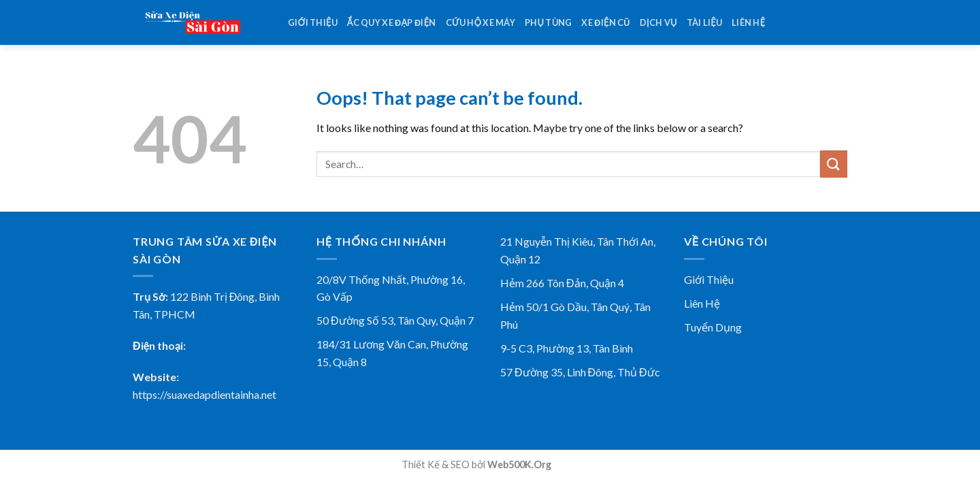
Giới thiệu (313, 22)
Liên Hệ (702, 303)
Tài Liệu (704, 22)
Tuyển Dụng (713, 327)
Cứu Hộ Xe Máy (480, 22)
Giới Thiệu (709, 279)
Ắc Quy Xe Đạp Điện (392, 22)
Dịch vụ (658, 22)
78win (566, 464)
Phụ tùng (548, 22)
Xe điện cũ (605, 22)
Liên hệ (748, 22)
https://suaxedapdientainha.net (205, 394)
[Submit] (834, 164)
